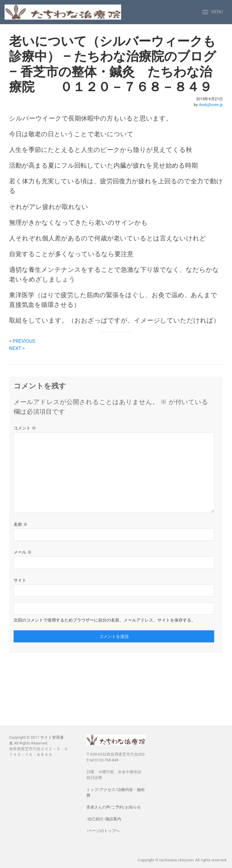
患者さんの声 (98, 807)
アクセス (108, 790)
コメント (25, 428)
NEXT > (17, 348)
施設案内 (113, 819)
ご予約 (117, 807)
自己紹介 (96, 819)
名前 (21, 524)
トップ (92, 790)
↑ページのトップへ (103, 831)
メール (23, 552)
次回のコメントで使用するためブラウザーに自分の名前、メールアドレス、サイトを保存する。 (105, 620)
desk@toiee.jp (211, 105)
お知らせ (133, 807)
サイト (20, 580)
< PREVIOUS (22, 341)
